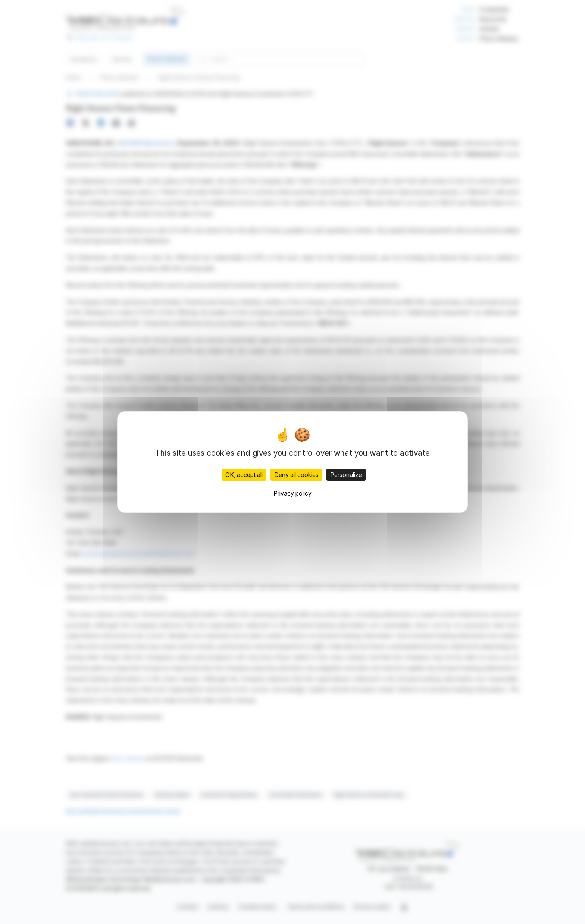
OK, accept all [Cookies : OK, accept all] (244, 475)
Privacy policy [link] (292, 493)
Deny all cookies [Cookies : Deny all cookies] (296, 475)
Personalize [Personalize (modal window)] (346, 475)
